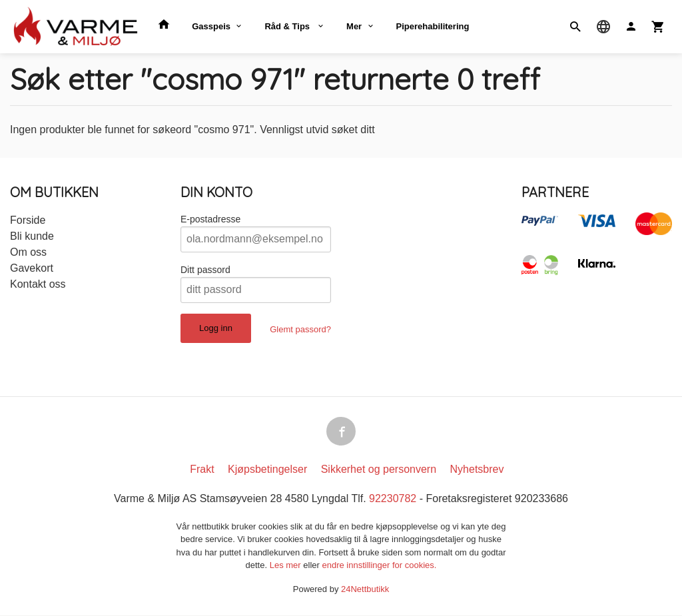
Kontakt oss (38, 284)
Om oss (28, 252)
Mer (354, 26)
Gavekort (32, 268)
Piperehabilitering (433, 26)
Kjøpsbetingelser (267, 470)
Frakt (202, 470)
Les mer (287, 566)
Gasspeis (211, 26)
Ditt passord (205, 270)
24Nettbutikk (365, 590)
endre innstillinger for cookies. (379, 566)
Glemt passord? (300, 329)
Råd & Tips (288, 26)
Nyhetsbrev (477, 470)
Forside (28, 220)
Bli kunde (32, 236)
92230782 (393, 499)
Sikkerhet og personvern (379, 470)
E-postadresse (210, 219)
